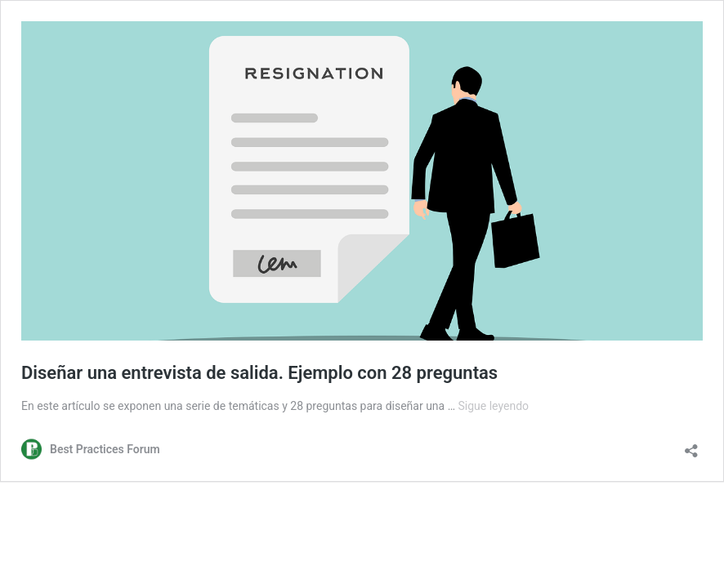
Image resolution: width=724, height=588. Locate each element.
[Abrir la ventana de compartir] (691, 445)
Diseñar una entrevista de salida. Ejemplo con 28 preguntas (259, 373)
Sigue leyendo (494, 406)
